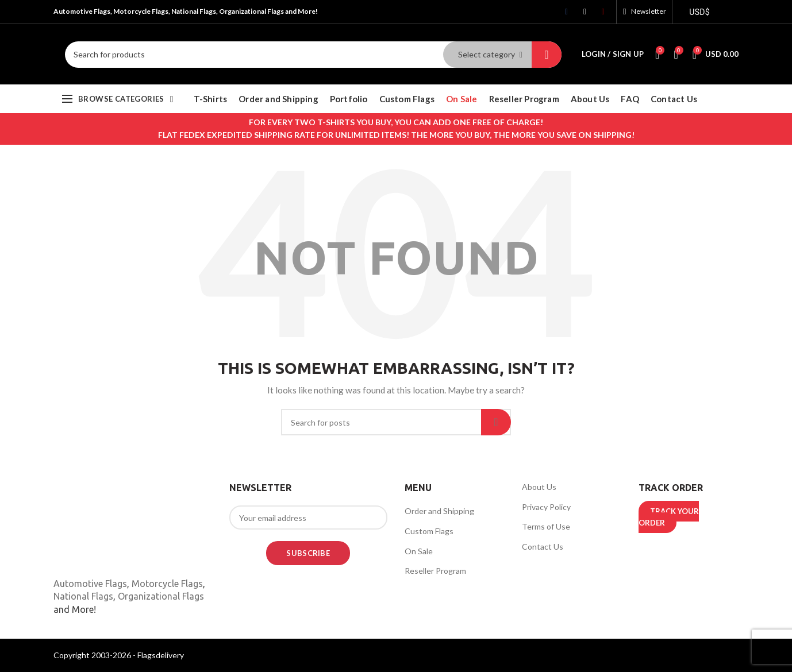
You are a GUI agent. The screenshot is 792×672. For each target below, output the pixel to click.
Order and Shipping (439, 511)
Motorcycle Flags (167, 584)
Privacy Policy (546, 507)
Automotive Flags (90, 584)
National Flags (83, 596)
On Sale (419, 551)
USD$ (699, 12)
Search (547, 55)
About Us (539, 487)
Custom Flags (429, 531)
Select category (487, 54)
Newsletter (649, 11)
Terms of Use (546, 526)
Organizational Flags (161, 596)
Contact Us (543, 547)
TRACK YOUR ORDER (669, 517)
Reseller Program (435, 571)
